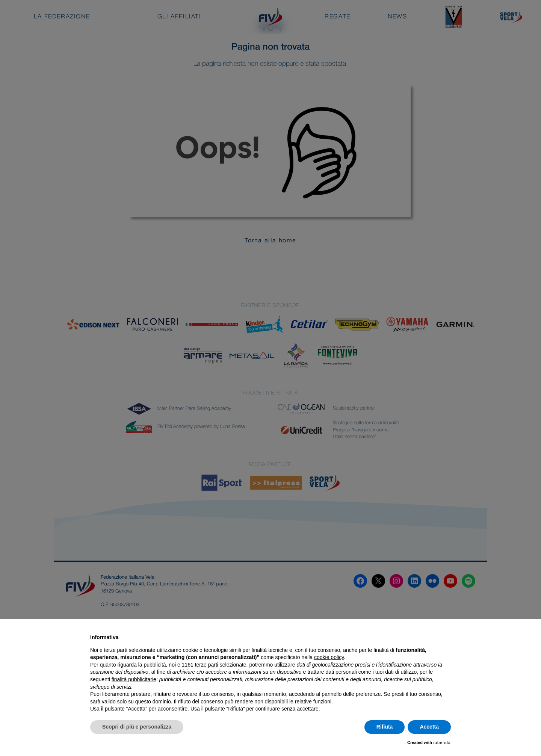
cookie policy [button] (329, 657)
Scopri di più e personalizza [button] (137, 727)
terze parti (207, 665)
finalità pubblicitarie (134, 679)
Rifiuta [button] (385, 727)
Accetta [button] (429, 727)
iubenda (442, 742)
